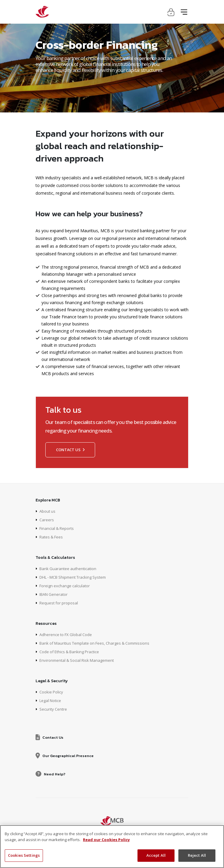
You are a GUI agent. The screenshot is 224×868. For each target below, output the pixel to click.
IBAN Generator (55, 594)
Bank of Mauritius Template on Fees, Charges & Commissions (99, 643)
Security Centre (54, 709)
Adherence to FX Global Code (68, 634)
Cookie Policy (52, 692)
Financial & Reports (58, 528)
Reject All (197, 855)
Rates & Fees (52, 537)
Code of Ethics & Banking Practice (72, 652)
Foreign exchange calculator (66, 586)
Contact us (70, 450)
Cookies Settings (24, 855)
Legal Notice (52, 700)
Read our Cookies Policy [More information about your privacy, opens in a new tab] (106, 840)
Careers (47, 520)
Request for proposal (60, 603)
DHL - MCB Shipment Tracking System (76, 577)
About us (48, 511)
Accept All (156, 855)
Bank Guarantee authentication (69, 568)
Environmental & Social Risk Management (80, 660)
